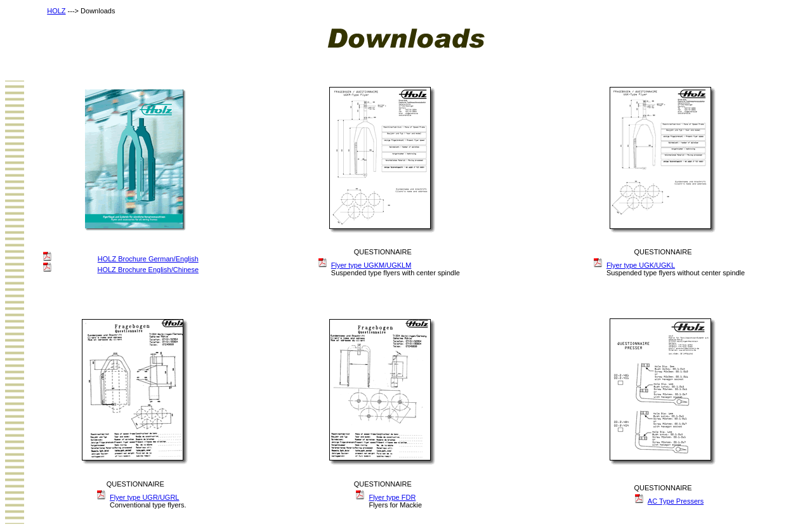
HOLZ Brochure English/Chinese (148, 270)
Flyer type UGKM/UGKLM (371, 265)
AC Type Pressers (676, 501)
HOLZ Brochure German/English (148, 259)
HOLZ (56, 11)
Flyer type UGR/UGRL (144, 497)
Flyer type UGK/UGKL (641, 265)
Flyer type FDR (392, 497)
